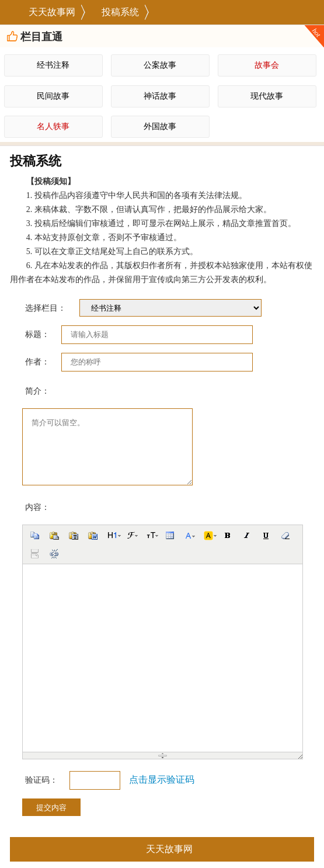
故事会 (267, 65)
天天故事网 (52, 12)
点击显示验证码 (162, 780)
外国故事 (160, 126)
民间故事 (53, 96)
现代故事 (267, 96)
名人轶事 (53, 126)
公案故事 (160, 65)
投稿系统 (120, 12)
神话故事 (160, 96)
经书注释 (53, 65)
